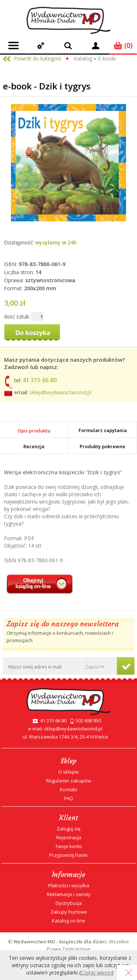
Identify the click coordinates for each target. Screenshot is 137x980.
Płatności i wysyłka (69, 885)
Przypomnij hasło (68, 855)
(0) (123, 45)
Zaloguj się (68, 829)
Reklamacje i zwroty (69, 894)
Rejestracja (69, 837)
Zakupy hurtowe (69, 912)
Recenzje (34, 446)
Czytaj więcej (96, 972)
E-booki (107, 58)
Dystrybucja (69, 903)
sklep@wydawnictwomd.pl (60, 392)
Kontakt (68, 789)
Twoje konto (69, 846)
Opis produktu (34, 431)
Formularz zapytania (103, 430)
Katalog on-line (68, 921)
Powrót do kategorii (37, 58)
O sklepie (68, 772)
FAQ (69, 798)
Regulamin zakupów (68, 781)
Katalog (83, 58)
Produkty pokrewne (102, 446)
